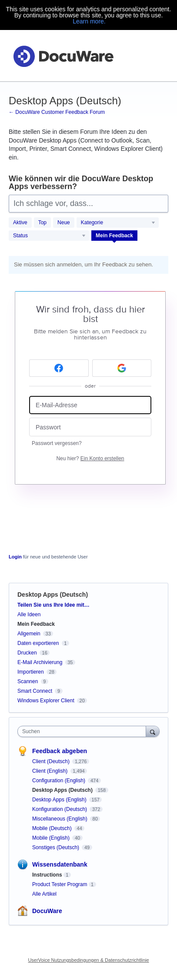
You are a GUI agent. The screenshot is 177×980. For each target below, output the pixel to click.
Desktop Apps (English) (60, 800)
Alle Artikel (44, 894)
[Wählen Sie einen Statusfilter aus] (49, 236)
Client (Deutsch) (52, 761)
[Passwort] (90, 427)
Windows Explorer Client (46, 701)
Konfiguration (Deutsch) (60, 809)
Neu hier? (90, 458)
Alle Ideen (29, 615)
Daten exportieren (38, 643)
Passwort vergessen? (57, 443)
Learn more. (89, 21)
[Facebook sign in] (59, 368)
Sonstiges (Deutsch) (56, 847)
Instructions (47, 875)
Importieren (31, 672)
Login (15, 557)
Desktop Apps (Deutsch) (63, 790)
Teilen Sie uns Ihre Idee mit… (53, 605)
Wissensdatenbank (60, 864)
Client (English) (51, 771)
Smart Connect (35, 691)
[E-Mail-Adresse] (90, 405)
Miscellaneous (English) (60, 819)
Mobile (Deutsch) (53, 828)
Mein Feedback (114, 236)
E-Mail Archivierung (40, 662)
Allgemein (29, 634)
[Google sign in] (122, 368)
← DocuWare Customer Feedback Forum (57, 112)
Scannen (28, 681)
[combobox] (84, 731)
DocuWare (47, 911)
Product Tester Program (60, 884)
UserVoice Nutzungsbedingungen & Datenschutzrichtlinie (88, 960)
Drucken (27, 653)
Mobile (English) (52, 838)
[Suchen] (153, 731)
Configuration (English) (59, 781)
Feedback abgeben (60, 751)
